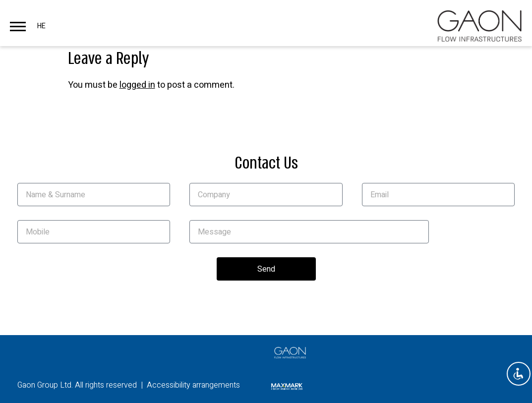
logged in (137, 85)
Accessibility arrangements (193, 385)
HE (41, 26)
